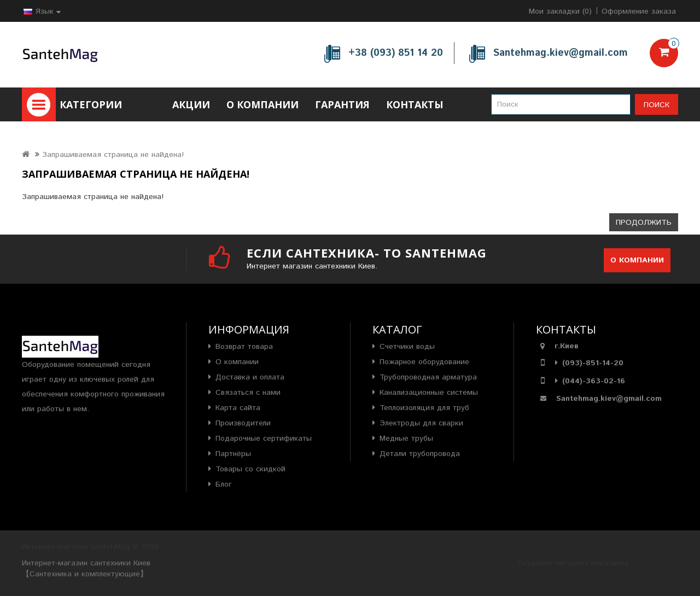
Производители (243, 423)
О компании (262, 104)
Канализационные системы (429, 393)
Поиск (657, 105)
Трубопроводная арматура (428, 377)
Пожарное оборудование (424, 362)
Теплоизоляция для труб (424, 408)
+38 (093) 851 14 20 (396, 53)
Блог (224, 484)
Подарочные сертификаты (264, 439)
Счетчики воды (407, 347)
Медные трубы (406, 439)
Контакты (415, 104)
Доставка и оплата (250, 377)
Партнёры (233, 454)
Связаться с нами (248, 393)
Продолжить (644, 223)
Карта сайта (238, 408)
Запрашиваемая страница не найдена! (113, 155)
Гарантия (342, 104)
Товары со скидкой (250, 469)
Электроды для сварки (421, 423)
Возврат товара (244, 347)
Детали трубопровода (420, 454)
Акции (191, 104)
